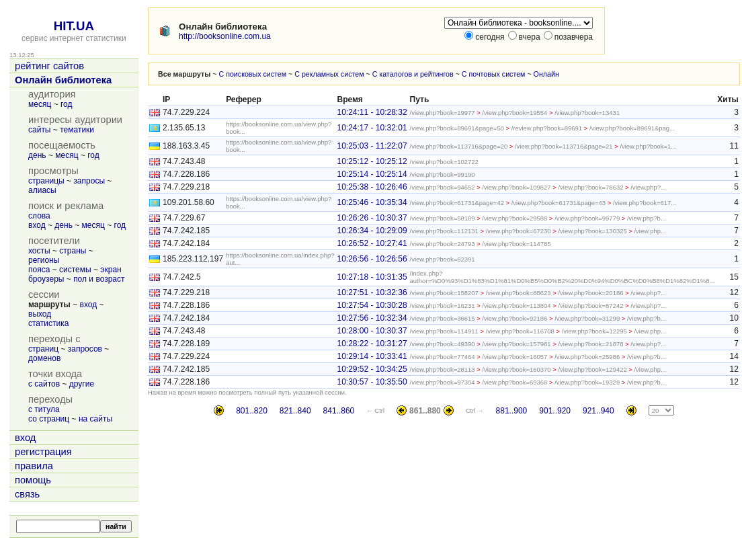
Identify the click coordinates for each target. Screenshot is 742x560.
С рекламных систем (329, 74)
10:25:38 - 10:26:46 (372, 187)
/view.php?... (648, 187)
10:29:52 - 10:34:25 (372, 369)
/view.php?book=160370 (516, 369)
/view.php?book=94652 (443, 187)
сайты (40, 130)
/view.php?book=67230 (519, 231)
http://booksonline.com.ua (225, 36)
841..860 (339, 411)
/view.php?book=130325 (592, 231)
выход (40, 314)
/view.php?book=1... (648, 146)
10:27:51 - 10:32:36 (372, 292)
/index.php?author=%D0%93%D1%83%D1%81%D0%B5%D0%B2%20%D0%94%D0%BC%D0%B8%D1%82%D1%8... (563, 277)
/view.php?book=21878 (590, 344)
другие (82, 384)
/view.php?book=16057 (514, 357)
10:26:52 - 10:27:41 (372, 243)
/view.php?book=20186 (590, 293)
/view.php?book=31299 (587, 318)
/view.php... (650, 231)
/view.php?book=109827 (516, 187)
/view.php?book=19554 (514, 113)
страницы (46, 181)
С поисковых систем (253, 74)
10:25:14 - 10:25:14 (372, 174)
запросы (89, 181)
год (67, 104)
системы (75, 270)
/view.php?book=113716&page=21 (564, 146)
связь (27, 494)
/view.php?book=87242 (590, 306)
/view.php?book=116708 (520, 331)
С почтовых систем (494, 74)
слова (39, 216)
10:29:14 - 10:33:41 (372, 356)
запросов (85, 349)
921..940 (599, 411)
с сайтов (44, 384)
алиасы (42, 190)
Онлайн (546, 74)
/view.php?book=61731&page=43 (559, 203)
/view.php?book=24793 (443, 244)
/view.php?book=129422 (592, 369)
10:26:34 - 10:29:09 (372, 231)
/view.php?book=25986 (587, 357)
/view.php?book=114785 (516, 244)
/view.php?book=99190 (443, 174)
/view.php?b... (647, 218)
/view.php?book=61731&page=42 (457, 203)
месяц (40, 104)
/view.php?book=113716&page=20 (459, 146)
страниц (43, 349)
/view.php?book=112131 (444, 231)
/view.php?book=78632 (590, 187)
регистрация (43, 452)
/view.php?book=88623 (519, 293)
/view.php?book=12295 (594, 331)
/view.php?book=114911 (444, 331)
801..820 (252, 411)
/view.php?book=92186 (514, 318)
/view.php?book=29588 (514, 218)
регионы (44, 260)
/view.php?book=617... (645, 203)
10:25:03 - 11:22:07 (372, 146)
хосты (39, 251)
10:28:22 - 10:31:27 (372, 344)
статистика (48, 323)
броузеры (46, 279)
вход (37, 225)
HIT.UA (74, 26)
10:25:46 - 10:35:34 (372, 202)
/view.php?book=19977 (443, 113)
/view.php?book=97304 (443, 382)
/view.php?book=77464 (443, 357)
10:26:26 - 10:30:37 (372, 218)
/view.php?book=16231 (443, 306)
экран (111, 270)
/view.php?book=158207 (444, 293)
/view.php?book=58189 (443, 218)
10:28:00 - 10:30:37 (372, 331)
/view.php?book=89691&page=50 (457, 128)
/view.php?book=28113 (443, 369)
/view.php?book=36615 (443, 318)
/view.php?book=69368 (514, 382)
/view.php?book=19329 (587, 382)
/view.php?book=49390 (443, 344)
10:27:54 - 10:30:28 (372, 305)
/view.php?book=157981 (516, 344)
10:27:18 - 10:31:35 (372, 277)
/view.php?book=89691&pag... (632, 128)
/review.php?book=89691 (547, 128)
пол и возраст (99, 279)
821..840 (295, 411)
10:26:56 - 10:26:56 (372, 259)
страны (73, 251)
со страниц (49, 419)
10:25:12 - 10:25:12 (372, 161)
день (37, 155)
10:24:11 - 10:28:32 (372, 112)
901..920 (555, 411)
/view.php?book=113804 (516, 306)
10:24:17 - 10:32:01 (372, 128)
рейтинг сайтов (49, 66)
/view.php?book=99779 (587, 218)
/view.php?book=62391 (443, 259)
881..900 (512, 411)
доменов (44, 358)
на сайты (95, 419)
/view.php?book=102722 (444, 162)
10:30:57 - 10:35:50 (372, 382)
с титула (44, 409)
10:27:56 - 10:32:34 (372, 318)
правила (34, 466)
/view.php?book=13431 (587, 113)
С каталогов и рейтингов (413, 74)
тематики (77, 130)
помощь (33, 480)
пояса (39, 270)
